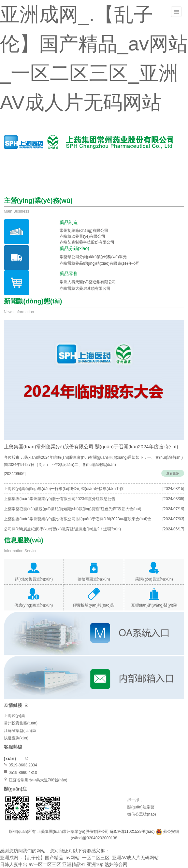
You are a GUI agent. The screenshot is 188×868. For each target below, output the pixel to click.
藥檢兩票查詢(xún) (94, 579)
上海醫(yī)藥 (14, 716)
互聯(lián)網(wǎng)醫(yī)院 (154, 605)
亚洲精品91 (74, 864)
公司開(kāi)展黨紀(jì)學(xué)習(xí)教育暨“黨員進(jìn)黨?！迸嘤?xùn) (62, 529)
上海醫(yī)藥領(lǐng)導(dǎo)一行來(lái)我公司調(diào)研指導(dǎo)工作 (64, 489)
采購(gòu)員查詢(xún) (154, 579)
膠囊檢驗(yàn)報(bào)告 (94, 605)
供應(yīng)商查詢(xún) (34, 605)
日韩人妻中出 (14, 864)
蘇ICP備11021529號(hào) (133, 832)
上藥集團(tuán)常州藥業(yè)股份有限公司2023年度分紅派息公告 (60, 499)
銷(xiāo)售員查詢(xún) (34, 579)
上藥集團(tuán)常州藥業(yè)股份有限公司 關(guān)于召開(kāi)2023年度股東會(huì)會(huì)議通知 (78, 520)
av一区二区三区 (45, 864)
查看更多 (173, 473)
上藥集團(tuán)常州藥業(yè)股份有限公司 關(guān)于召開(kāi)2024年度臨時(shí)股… (94, 447)
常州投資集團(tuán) (21, 723)
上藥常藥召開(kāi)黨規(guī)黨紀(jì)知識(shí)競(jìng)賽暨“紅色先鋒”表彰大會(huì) (73, 509)
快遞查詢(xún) (16, 738)
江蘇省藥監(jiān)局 (20, 731)
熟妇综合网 (116, 864)
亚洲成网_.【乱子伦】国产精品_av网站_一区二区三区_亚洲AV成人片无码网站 (79, 858)
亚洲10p (95, 864)
